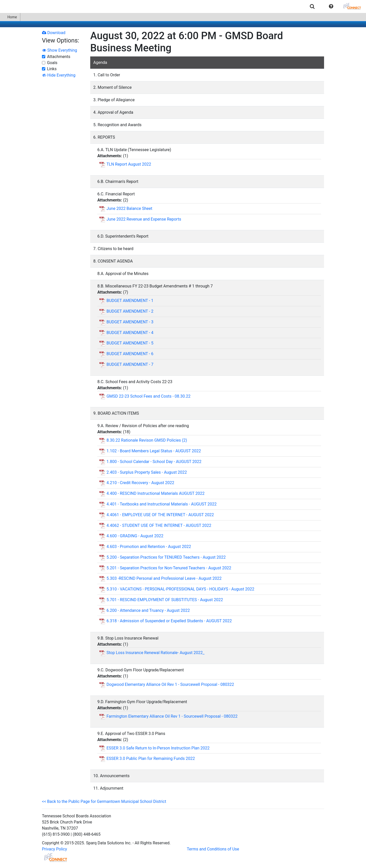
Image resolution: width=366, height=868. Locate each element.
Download (54, 33)
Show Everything (60, 50)
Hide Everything (59, 75)
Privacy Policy (55, 849)
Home (10, 17)
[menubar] (183, 6)
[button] (331, 6)
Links (52, 69)
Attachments (59, 57)
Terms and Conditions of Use (213, 849)
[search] (312, 6)
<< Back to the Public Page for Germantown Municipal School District (104, 801)
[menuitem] (312, 6)
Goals (52, 63)
